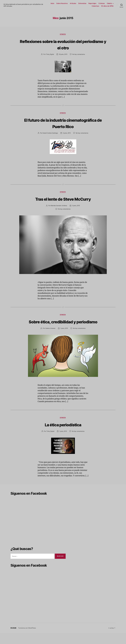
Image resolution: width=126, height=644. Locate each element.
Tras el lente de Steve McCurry (63, 203)
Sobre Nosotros (62, 3)
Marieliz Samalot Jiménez (59, 210)
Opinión (63, 35)
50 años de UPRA (107, 6)
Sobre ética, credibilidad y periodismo (63, 329)
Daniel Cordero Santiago (59, 134)
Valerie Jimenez (50, 339)
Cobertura (95, 6)
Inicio (52, 3)
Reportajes (92, 3)
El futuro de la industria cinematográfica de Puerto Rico (63, 124)
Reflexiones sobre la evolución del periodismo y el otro (63, 44)
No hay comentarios (79, 55)
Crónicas (102, 3)
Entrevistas (82, 3)
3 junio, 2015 (76, 134)
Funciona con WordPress (27, 639)
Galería (109, 3)
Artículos (73, 3)
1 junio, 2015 (64, 339)
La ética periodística (63, 435)
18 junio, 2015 (63, 55)
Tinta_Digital (50, 55)
